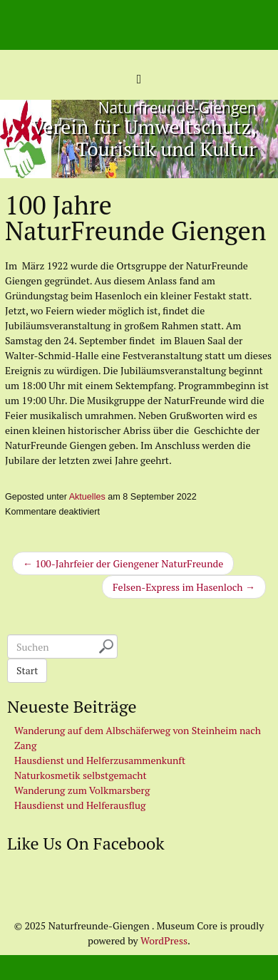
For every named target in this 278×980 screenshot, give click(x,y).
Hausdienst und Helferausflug (80, 805)
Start (27, 670)
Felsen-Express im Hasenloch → (184, 587)
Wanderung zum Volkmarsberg (82, 790)
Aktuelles (87, 497)
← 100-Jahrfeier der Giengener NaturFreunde (123, 563)
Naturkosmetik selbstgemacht (81, 775)
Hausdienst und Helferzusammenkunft (100, 760)
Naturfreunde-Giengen (177, 108)
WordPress (164, 940)
